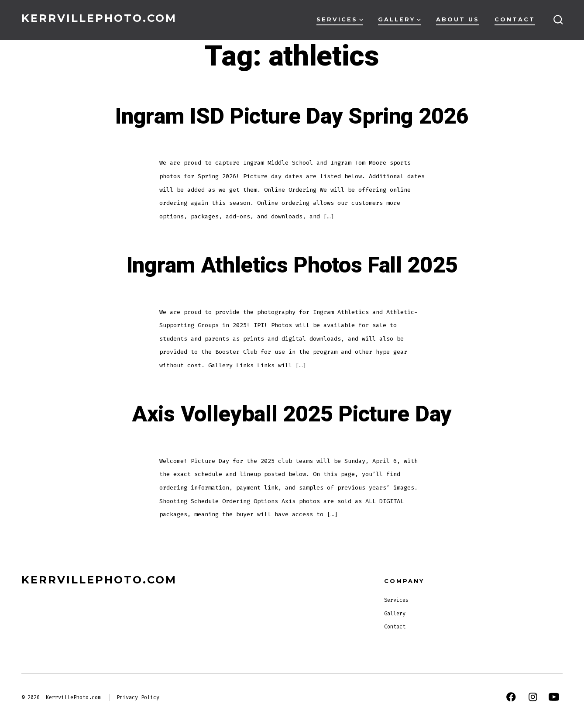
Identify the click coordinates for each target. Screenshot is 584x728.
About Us (458, 19)
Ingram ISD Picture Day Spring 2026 (292, 117)
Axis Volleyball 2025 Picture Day (292, 414)
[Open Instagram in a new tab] (533, 697)
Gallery (399, 19)
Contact (515, 19)
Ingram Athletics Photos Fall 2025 (292, 266)
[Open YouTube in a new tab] (554, 697)
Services (340, 19)
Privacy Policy (138, 697)
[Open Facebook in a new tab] (511, 697)
